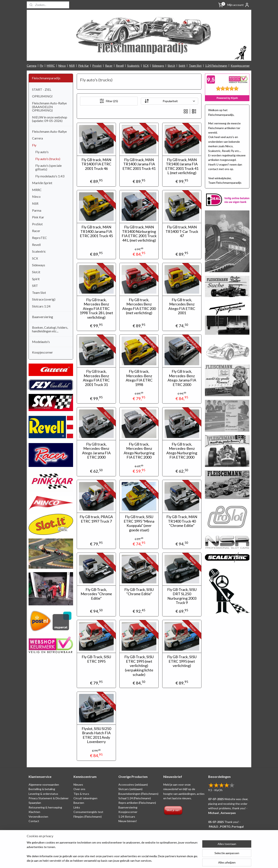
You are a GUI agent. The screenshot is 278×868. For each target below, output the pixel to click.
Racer (109, 66)
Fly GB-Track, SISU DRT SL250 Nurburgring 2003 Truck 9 (182, 596)
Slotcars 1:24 (41, 306)
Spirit (182, 66)
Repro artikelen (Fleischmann (137, 803)
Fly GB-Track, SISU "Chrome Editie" (139, 592)
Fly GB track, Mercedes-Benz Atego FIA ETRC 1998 (139, 378)
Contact (34, 821)
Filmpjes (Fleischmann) (88, 817)
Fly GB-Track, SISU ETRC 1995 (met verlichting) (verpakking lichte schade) (139, 666)
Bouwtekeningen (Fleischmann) (138, 794)
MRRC (51, 66)
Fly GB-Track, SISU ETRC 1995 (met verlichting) (182, 661)
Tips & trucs (81, 794)
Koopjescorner (240, 66)
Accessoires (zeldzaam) (133, 785)
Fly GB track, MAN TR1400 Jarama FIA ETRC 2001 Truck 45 (96, 231)
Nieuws (78, 785)
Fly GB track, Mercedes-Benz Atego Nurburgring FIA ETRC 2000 (139, 451)
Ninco (62, 66)
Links (77, 807)
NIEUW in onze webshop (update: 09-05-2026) (50, 119)
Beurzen (79, 803)
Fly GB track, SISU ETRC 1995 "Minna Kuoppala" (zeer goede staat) (139, 523)
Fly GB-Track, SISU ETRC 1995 (96, 659)
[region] (112, 852)
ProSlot (37, 224)
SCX (146, 66)
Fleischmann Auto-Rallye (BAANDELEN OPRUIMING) (49, 107)
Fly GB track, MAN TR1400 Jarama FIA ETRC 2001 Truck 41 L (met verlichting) (182, 166)
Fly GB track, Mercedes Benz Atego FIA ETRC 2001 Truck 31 (96, 378)
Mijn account (238, 5)
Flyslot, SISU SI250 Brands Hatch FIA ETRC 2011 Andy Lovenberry (96, 735)
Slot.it (171, 66)
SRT (35, 286)
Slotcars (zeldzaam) (130, 789)
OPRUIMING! (42, 96)
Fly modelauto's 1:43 (50, 176)
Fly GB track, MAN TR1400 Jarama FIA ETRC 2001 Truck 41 (139, 164)
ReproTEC (39, 238)
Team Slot (195, 66)
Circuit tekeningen (85, 798)
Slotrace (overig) (44, 299)
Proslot (97, 66)
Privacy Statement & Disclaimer (49, 798)
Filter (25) (109, 101)
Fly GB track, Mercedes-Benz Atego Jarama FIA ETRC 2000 (182, 378)
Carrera (32, 66)
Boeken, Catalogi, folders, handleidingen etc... (50, 329)
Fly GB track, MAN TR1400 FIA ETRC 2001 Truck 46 (96, 164)
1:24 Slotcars (127, 817)
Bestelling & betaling (42, 789)
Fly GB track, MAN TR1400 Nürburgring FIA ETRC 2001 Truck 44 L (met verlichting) (139, 234)
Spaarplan (35, 803)
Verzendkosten (38, 817)
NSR (72, 66)
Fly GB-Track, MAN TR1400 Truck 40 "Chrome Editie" (182, 521)
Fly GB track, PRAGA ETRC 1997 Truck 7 (96, 519)
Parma (37, 210)
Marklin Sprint (42, 183)
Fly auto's (42, 152)
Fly (42, 66)
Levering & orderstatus (43, 794)
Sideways (158, 66)
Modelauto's (41, 342)
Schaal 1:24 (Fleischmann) (135, 798)
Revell (120, 66)
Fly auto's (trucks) (48, 159)
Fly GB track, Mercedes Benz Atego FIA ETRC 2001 (182, 306)
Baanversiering (43, 317)
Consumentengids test (88, 812)
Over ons (79, 789)
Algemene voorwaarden (44, 785)
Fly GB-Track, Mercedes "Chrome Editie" (96, 594)
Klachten (34, 812)
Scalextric (133, 66)
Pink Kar (83, 66)
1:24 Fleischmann (216, 66)
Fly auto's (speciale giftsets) (48, 167)
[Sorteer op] (169, 101)
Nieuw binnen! (128, 821)
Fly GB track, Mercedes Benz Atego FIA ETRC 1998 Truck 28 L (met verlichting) (96, 309)
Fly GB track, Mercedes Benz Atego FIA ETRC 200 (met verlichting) (139, 306)
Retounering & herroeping (45, 807)
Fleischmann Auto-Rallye (49, 131)
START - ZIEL (42, 89)
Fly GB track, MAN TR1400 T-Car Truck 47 (182, 231)
